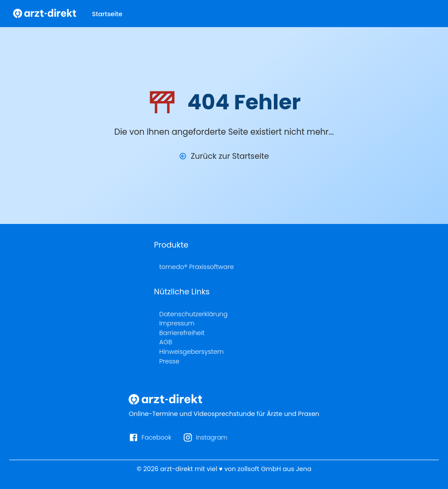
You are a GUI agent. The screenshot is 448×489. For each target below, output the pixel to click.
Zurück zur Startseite (230, 156)
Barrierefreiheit (182, 333)
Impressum (177, 323)
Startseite (107, 14)
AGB (166, 342)
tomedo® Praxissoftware (196, 267)
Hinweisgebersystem (191, 352)
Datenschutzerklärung (193, 314)
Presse (169, 361)
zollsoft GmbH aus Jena (275, 469)
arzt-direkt (177, 469)
